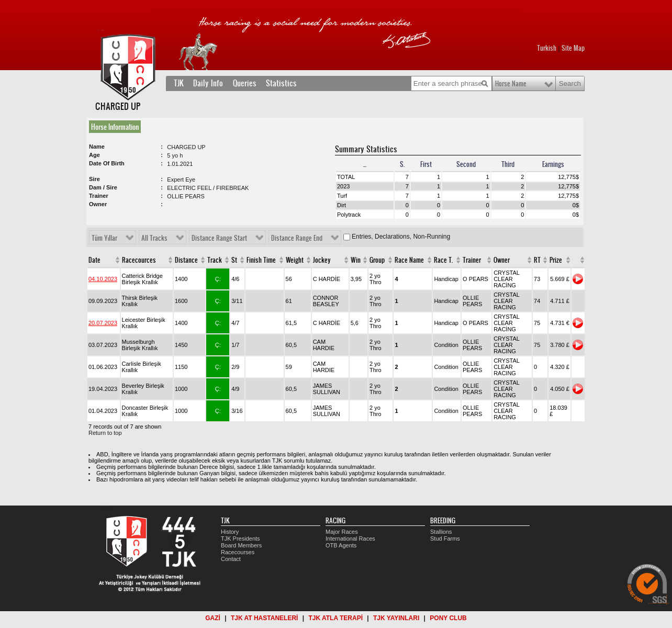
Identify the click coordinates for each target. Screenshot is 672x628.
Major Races (342, 532)
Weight (295, 260)
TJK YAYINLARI (396, 618)
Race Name (409, 260)
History (230, 532)
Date (94, 260)
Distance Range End (297, 238)
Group (377, 260)
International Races (350, 539)
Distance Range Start (219, 238)
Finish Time (261, 260)
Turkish (547, 48)
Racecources (139, 260)
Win (356, 260)
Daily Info (208, 83)
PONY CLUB (448, 618)
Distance (186, 260)
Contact (231, 559)
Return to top (105, 433)
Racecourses (238, 552)
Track (215, 260)
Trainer (472, 260)
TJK (179, 83)
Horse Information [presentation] (115, 127)
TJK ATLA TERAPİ (335, 618)
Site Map (573, 48)
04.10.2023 (103, 279)
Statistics (281, 83)
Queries (245, 83)
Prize (556, 260)
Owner (502, 260)
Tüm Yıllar (104, 238)
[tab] (117, 127)
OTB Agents (341, 545)
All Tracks (154, 238)
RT (537, 260)
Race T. (443, 260)
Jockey (322, 260)
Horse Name (511, 84)
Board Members (241, 545)
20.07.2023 (103, 323)
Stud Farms (445, 539)
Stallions (441, 532)
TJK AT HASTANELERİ (264, 618)
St (234, 260)
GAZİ (213, 618)
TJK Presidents (240, 539)
